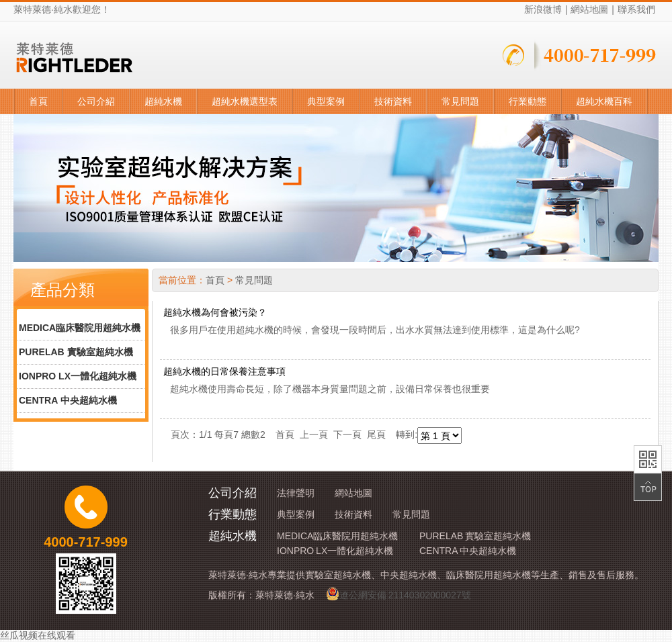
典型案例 (326, 101)
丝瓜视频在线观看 (38, 635)
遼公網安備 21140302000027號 (398, 594)
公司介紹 (96, 101)
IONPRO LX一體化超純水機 (78, 376)
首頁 (38, 101)
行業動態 (528, 101)
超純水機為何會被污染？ (215, 312)
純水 (63, 9)
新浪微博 (543, 9)
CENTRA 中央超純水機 (68, 400)
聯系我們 (636, 9)
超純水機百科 (604, 101)
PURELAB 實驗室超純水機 (76, 352)
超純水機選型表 (245, 101)
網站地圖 (589, 9)
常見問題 (460, 101)
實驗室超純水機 (338, 575)
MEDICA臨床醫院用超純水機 (80, 328)
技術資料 (393, 101)
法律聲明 (296, 493)
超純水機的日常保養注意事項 (224, 371)
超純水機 (163, 101)
